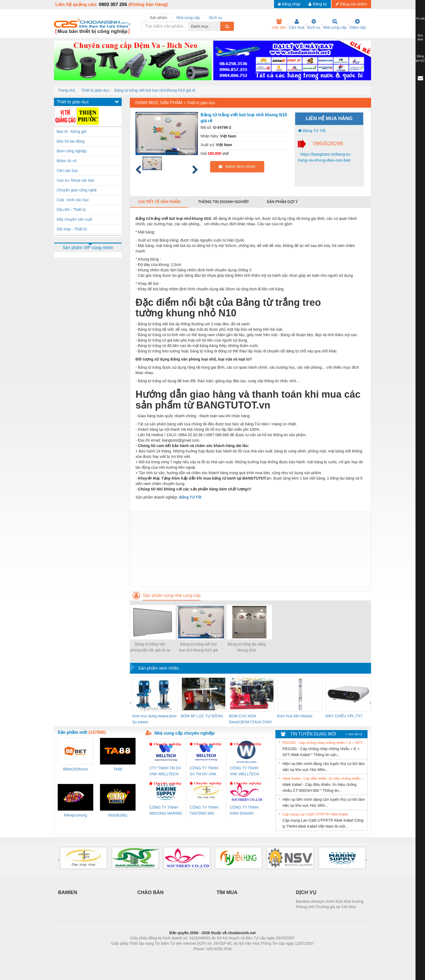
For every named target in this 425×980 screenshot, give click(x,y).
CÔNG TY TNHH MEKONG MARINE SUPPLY (166, 811)
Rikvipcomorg (75, 815)
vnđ (225, 153)
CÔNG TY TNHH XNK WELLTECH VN (244, 771)
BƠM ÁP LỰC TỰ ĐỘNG (202, 716)
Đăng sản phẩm (351, 4)
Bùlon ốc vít (67, 161)
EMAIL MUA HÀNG (237, 167)
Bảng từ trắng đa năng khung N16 (247, 647)
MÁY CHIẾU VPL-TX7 (344, 716)
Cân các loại (67, 171)
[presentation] (131, 703)
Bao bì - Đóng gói (71, 131)
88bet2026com (75, 769)
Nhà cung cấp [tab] (188, 18)
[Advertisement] (250, 549)
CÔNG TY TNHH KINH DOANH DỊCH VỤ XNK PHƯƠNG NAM (244, 811)
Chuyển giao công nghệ (77, 190)
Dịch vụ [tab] (216, 18)
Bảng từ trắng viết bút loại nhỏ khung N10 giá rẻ (155, 90)
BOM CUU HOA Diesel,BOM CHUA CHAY (251, 719)
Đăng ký (318, 4)
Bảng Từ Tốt (312, 131)
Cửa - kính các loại (73, 200)
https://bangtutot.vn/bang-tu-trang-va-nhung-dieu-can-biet (325, 157)
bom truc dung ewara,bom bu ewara (155, 719)
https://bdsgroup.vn (205, 957)
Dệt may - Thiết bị (72, 229)
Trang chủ (67, 90)
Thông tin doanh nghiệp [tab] (223, 202)
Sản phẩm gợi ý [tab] (282, 202)
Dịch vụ (314, 24)
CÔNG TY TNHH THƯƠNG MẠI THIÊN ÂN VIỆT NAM (204, 811)
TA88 (118, 769)
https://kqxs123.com (238, 957)
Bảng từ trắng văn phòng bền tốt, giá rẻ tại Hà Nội (150, 648)
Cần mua (297, 24)
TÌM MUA (227, 892)
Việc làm (279, 24)
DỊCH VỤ (306, 892)
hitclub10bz (118, 815)
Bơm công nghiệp (72, 151)
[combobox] (219, 26)
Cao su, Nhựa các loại (75, 180)
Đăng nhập (289, 4)
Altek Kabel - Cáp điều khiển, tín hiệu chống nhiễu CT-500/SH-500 (324, 778)
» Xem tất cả (354, 734)
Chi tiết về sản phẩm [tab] (159, 202)
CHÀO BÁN (151, 892)
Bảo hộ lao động (71, 141)
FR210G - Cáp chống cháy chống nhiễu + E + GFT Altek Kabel (324, 743)
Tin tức (420, 18)
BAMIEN (68, 892)
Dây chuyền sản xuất (74, 219)
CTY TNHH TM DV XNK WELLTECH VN (165, 771)
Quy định (420, 37)
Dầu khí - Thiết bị (71, 210)
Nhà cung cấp (335, 24)
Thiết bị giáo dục (95, 90)
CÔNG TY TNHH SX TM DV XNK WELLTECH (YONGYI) (204, 771)
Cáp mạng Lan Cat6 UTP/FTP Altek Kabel (315, 814)
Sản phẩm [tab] (159, 18)
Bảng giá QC (420, 58)
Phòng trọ (178, 957)
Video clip (358, 24)
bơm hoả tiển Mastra (295, 716)
